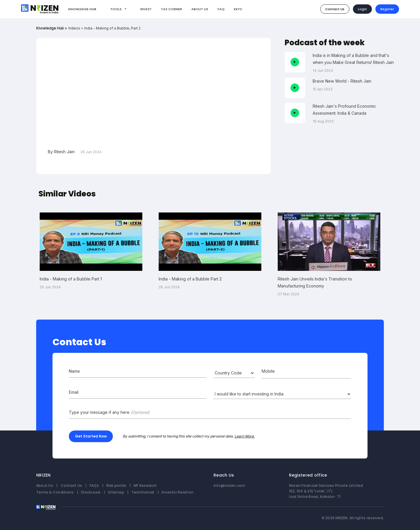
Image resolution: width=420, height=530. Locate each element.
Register (387, 9)
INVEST (146, 9)
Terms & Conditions (55, 492)
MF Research (145, 485)
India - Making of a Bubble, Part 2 (112, 28)
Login (362, 9)
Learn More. (245, 436)
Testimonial (143, 492)
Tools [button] (116, 9)
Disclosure (91, 492)
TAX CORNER (171, 9)
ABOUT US (200, 9)
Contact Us (335, 9)
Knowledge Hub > (52, 28)
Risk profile (116, 485)
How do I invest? (272, 9)
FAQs (94, 485)
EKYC (238, 9)
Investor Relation (177, 492)
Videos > (76, 28)
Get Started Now (91, 436)
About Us (45, 485)
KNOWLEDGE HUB (82, 9)
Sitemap (116, 492)
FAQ (221, 9)
